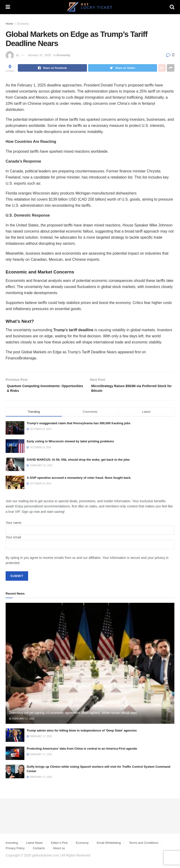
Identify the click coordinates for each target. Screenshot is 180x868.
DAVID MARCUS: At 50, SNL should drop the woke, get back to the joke (78, 461)
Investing (12, 845)
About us (59, 850)
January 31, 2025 (39, 55)
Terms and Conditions (144, 845)
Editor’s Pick (59, 845)
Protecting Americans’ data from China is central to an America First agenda (82, 751)
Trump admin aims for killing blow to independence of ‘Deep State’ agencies (82, 733)
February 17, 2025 (22, 721)
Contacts (39, 850)
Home (9, 24)
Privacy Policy (15, 850)
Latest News (34, 845)
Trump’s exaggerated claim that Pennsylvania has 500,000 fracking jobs (79, 425)
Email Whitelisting (109, 845)
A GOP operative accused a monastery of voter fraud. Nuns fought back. (79, 480)
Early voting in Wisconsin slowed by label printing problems (70, 443)
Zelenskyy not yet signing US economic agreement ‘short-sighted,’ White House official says (73, 715)
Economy (23, 24)
